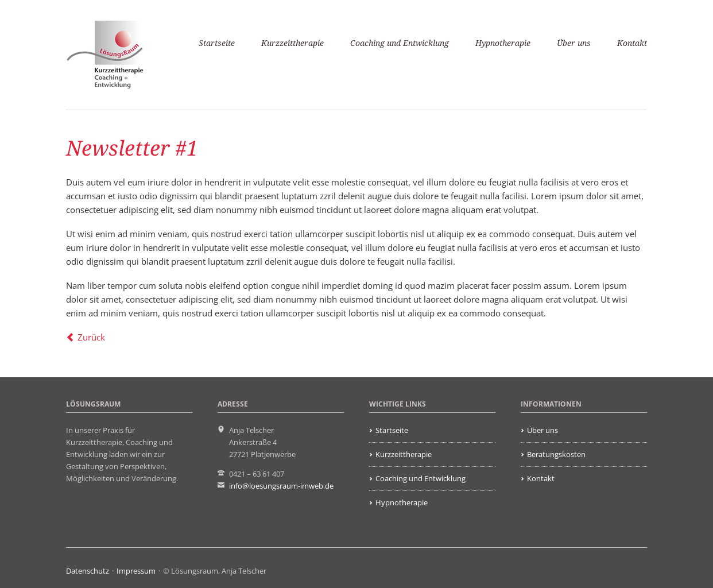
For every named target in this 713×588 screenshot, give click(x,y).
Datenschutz (88, 571)
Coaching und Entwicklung (400, 43)
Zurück (91, 337)
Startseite (217, 43)
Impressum (136, 571)
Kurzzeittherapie (292, 43)
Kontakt (632, 43)
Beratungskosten (556, 454)
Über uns (574, 43)
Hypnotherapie (503, 43)
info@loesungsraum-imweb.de (281, 486)
